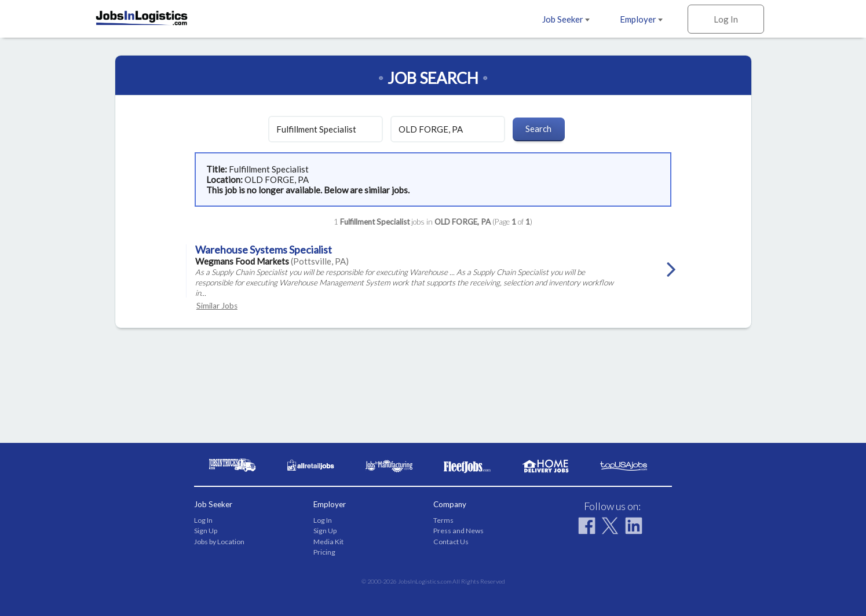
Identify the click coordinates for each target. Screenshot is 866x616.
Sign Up (206, 531)
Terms (443, 520)
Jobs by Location (219, 542)
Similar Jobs (217, 306)
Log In (726, 19)
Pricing (324, 552)
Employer (641, 19)
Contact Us (451, 542)
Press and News (458, 531)
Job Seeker (566, 19)
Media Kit (328, 542)
